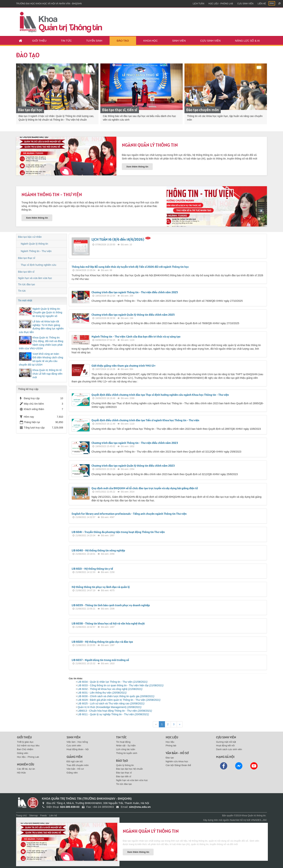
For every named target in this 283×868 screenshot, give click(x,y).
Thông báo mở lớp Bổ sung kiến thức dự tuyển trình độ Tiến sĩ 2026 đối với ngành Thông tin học (130, 267)
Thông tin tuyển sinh (127, 753)
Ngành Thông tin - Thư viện (52, 194)
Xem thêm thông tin (137, 167)
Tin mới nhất (25, 300)
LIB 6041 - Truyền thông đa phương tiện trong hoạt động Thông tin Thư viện (118, 532)
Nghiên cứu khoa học (177, 761)
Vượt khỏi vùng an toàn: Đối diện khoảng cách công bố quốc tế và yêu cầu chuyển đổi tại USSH (41, 359)
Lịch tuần (199, 4)
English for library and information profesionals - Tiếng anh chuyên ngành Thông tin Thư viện (129, 514)
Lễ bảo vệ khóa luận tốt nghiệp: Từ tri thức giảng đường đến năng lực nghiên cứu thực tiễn (41, 327)
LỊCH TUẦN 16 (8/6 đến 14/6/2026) (118, 239)
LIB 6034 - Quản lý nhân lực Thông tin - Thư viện (113, 682)
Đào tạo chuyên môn (203, 110)
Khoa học (151, 41)
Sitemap (33, 815)
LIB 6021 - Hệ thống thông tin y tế (92, 569)
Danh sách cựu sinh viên (229, 749)
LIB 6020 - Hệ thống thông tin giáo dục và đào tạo (102, 642)
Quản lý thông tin (125, 765)
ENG (272, 3)
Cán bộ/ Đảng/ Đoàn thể (178, 765)
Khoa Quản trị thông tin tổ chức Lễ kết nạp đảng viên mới (47, 374)
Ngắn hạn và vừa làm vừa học (35, 278)
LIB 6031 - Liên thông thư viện (102, 693)
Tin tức (66, 41)
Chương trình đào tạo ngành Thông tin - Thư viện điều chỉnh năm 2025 (135, 292)
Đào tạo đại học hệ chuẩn (129, 769)
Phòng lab (171, 746)
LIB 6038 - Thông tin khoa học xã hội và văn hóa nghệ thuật (108, 623)
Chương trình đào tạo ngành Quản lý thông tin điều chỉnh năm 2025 (133, 315)
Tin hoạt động (123, 742)
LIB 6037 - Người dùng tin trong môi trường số (100, 660)
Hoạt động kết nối (225, 746)
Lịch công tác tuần (126, 749)
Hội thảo (21, 773)
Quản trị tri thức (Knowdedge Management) (110, 707)
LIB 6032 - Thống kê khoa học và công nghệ (110, 689)
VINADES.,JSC (259, 820)
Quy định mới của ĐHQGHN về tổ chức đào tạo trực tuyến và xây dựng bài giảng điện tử (145, 488)
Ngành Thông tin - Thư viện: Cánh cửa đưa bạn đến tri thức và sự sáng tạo (136, 336)
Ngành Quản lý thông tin (150, 145)
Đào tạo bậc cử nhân (30, 237)
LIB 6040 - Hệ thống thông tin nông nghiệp (98, 550)
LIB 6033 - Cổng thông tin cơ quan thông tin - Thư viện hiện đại (121, 685)
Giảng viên (23, 753)
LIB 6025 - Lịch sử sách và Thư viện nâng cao (111, 703)
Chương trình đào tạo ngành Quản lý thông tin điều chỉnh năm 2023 (133, 466)
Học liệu (170, 742)
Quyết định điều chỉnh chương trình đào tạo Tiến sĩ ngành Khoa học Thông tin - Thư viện (145, 420)
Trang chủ (21, 815)
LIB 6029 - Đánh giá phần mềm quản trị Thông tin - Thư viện (119, 700)
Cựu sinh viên (245, 4)
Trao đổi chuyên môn (78, 765)
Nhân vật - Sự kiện (126, 746)
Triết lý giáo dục (25, 742)
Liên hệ (262, 4)
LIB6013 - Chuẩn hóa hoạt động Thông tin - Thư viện (115, 711)
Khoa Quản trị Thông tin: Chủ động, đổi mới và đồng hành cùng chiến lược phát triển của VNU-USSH (41, 343)
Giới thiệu (39, 41)
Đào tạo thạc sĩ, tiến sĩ (120, 110)
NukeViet (235, 820)
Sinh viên (179, 41)
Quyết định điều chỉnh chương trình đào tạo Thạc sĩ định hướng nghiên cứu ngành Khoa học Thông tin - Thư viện (160, 395)
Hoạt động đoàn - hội (78, 749)
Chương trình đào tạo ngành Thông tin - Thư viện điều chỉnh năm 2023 (135, 443)
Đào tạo (123, 41)
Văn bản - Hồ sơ (75, 769)
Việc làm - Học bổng (77, 742)
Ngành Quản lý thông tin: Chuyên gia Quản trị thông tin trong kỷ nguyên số (47, 312)
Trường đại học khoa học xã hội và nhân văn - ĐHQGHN (49, 4)
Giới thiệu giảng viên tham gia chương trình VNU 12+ (124, 366)
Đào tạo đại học (30, 110)
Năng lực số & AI (247, 41)
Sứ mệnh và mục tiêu (28, 746)
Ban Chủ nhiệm (25, 749)
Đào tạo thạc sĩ (27, 258)
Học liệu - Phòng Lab (221, 4)
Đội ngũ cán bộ (75, 761)
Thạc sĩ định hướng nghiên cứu (38, 265)
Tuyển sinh (94, 41)
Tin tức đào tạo (27, 284)
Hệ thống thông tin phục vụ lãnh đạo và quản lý (101, 587)
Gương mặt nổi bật (226, 742)
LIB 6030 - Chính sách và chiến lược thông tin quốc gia (116, 696)
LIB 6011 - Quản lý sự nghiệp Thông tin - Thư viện (113, 714)
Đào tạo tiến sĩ (26, 272)
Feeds (43, 815)
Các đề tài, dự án (26, 769)
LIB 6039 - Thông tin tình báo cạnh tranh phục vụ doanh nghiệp (111, 605)
